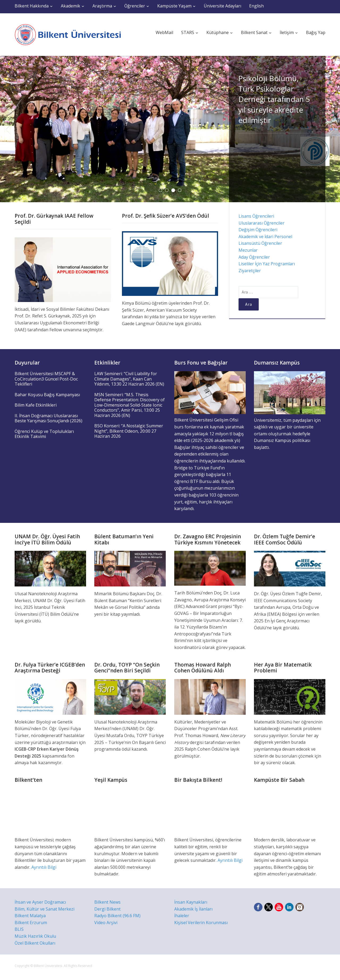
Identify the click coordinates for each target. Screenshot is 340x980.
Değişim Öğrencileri (258, 230)
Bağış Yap (316, 32)
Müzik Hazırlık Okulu (35, 936)
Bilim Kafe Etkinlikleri (36, 405)
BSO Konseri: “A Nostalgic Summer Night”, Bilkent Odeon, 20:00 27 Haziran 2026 (129, 431)
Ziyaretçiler (250, 271)
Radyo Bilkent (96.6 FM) (117, 916)
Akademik (71, 6)
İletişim (287, 32)
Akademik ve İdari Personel (265, 237)
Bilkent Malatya (30, 916)
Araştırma (102, 6)
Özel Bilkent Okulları (35, 943)
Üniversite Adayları (222, 6)
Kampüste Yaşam (174, 6)
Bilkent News (107, 902)
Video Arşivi (106, 923)
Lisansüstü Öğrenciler (260, 243)
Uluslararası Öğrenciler (262, 223)
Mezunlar (248, 250)
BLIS (19, 929)
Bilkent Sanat (254, 32)
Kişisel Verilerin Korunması (201, 923)
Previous (8, 129)
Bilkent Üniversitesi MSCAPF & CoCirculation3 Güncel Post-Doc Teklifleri (46, 379)
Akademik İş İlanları (193, 909)
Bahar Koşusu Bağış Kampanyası (47, 395)
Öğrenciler (135, 6)
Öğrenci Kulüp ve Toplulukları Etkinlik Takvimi (44, 434)
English (256, 6)
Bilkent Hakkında (32, 6)
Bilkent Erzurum (31, 923)
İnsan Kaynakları (191, 902)
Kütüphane (218, 32)
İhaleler (182, 916)
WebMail (164, 32)
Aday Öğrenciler (254, 257)
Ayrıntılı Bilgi (44, 867)
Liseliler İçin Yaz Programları (267, 264)
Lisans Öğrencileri (256, 216)
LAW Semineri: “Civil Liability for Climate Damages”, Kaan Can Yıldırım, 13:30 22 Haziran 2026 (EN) (129, 379)
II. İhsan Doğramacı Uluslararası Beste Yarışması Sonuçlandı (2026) (48, 418)
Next (332, 129)
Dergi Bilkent (107, 909)
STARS (188, 32)
